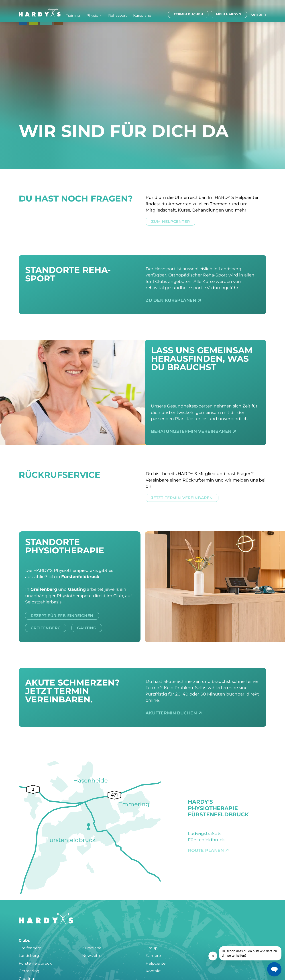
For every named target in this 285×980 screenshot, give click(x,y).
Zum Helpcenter (171, 222)
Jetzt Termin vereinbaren (182, 498)
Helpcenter (156, 963)
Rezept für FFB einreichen (62, 616)
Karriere (153, 956)
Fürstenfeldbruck (35, 963)
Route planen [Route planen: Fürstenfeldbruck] (208, 850)
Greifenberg (46, 628)
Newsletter (93, 956)
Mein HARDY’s (229, 14)
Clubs (24, 940)
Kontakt (153, 971)
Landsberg (29, 956)
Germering (29, 971)
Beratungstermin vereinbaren (194, 431)
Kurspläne (142, 15)
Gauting (87, 628)
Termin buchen (188, 14)
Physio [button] (93, 15)
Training (73, 15)
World (259, 15)
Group (152, 948)
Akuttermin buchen (174, 713)
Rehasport (118, 15)
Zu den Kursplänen (173, 300)
